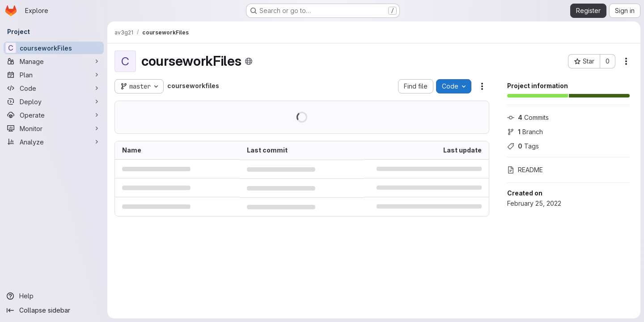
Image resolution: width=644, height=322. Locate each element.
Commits (528, 117)
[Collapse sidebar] (54, 310)
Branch (525, 132)
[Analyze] (54, 142)
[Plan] (54, 75)
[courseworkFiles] (54, 48)
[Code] (54, 88)
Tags (523, 146)
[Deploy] (54, 102)
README (525, 170)
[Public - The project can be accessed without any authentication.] (249, 61)
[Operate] (54, 115)
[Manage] (54, 61)
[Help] (54, 296)
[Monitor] (54, 128)
